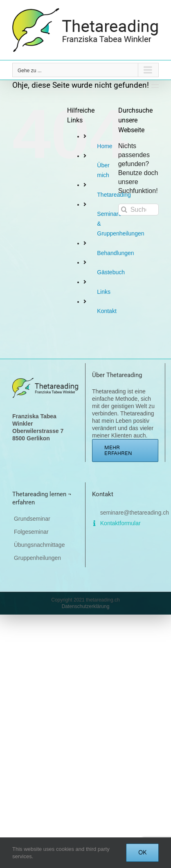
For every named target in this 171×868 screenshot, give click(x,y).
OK (142, 853)
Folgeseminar (31, 532)
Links (104, 292)
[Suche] (124, 210)
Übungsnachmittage (39, 545)
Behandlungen (115, 253)
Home (105, 146)
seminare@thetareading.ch (133, 513)
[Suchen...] (138, 210)
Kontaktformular (119, 523)
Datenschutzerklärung (86, 606)
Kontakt (107, 311)
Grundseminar (32, 519)
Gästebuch (111, 272)
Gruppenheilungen (37, 558)
